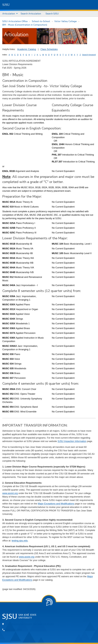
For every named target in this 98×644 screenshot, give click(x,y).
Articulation (9, 14)
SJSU (6, 5)
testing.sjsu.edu (20, 541)
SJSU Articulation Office (15, 21)
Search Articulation (31, 14)
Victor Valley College (66, 21)
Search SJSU (52, 14)
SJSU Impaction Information (72, 441)
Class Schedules (49, 49)
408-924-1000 (14, 630)
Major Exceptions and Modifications (56, 504)
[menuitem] (9, 14)
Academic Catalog (27, 49)
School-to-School (41, 21)
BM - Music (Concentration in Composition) (25, 25)
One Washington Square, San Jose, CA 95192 (30, 624)
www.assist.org (10, 493)
